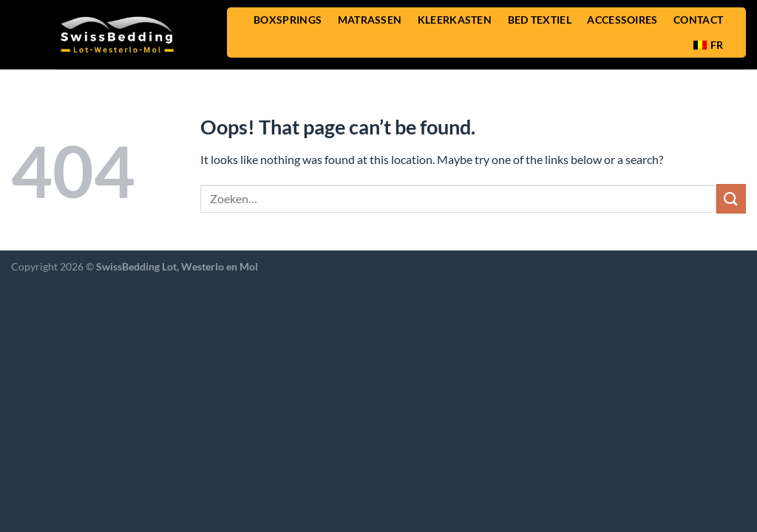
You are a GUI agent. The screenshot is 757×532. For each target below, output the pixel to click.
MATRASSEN (370, 20)
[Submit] (731, 198)
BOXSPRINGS (288, 20)
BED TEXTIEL (540, 20)
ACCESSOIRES (622, 20)
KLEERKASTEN (455, 20)
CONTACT (698, 20)
